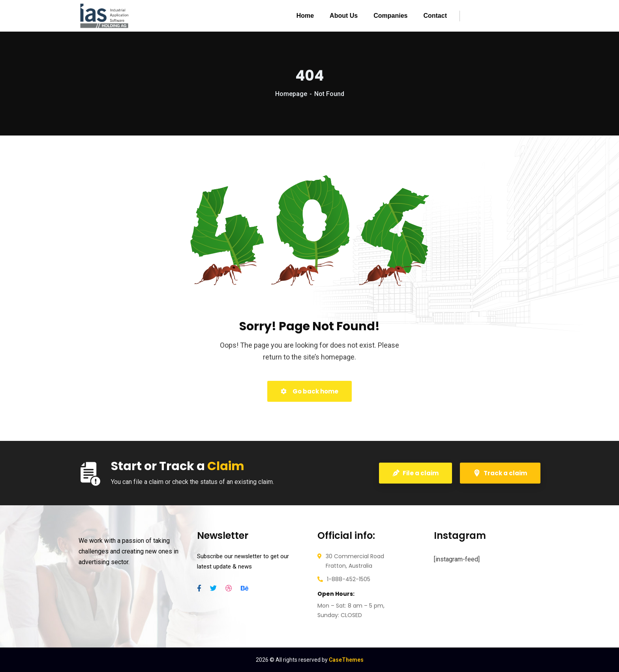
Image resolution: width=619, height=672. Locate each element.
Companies (390, 16)
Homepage (291, 94)
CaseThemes (346, 660)
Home (305, 16)
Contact (435, 16)
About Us (344, 16)
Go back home (309, 391)
